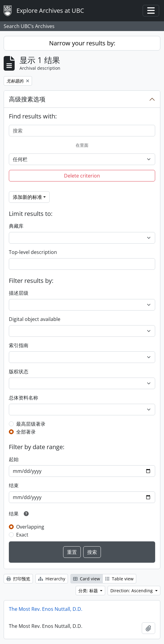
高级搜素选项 (27, 99)
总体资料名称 (23, 398)
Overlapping (30, 527)
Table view (119, 579)
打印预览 (18, 579)
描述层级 (19, 293)
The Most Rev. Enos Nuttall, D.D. (46, 609)
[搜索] (82, 131)
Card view (87, 579)
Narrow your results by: (82, 43)
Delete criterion (82, 176)
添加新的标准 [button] (27, 197)
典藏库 (16, 226)
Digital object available (35, 319)
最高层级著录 (31, 424)
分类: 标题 (89, 591)
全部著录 (26, 432)
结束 (14, 485)
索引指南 (19, 345)
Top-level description (33, 252)
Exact (22, 535)
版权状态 (19, 371)
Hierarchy (52, 579)
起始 (14, 459)
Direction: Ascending (132, 591)
